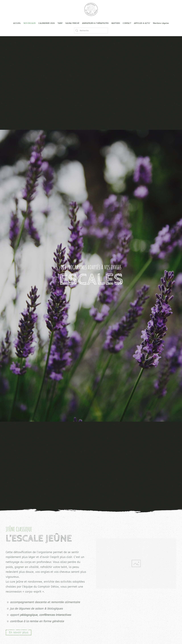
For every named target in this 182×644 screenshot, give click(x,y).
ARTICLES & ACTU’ (142, 23)
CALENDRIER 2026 (47, 23)
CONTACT (127, 23)
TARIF (60, 23)
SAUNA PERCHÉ (72, 23)
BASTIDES (116, 23)
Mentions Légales (161, 23)
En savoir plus (19, 632)
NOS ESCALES (30, 23)
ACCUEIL (17, 23)
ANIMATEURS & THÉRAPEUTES (95, 23)
